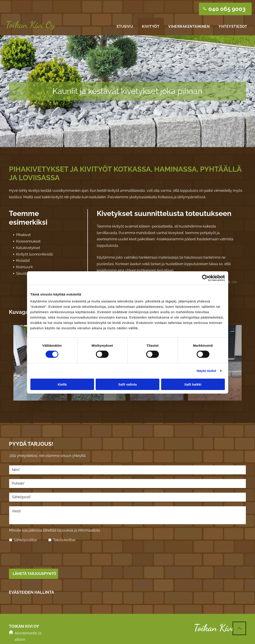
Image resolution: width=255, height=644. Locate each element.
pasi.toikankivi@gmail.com (36, 632)
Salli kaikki (193, 374)
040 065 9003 (26, 625)
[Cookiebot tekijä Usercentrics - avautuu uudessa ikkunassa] (205, 268)
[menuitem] (125, 26)
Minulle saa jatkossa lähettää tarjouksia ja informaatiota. (55, 530)
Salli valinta (127, 374)
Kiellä (62, 374)
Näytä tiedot (206, 360)
